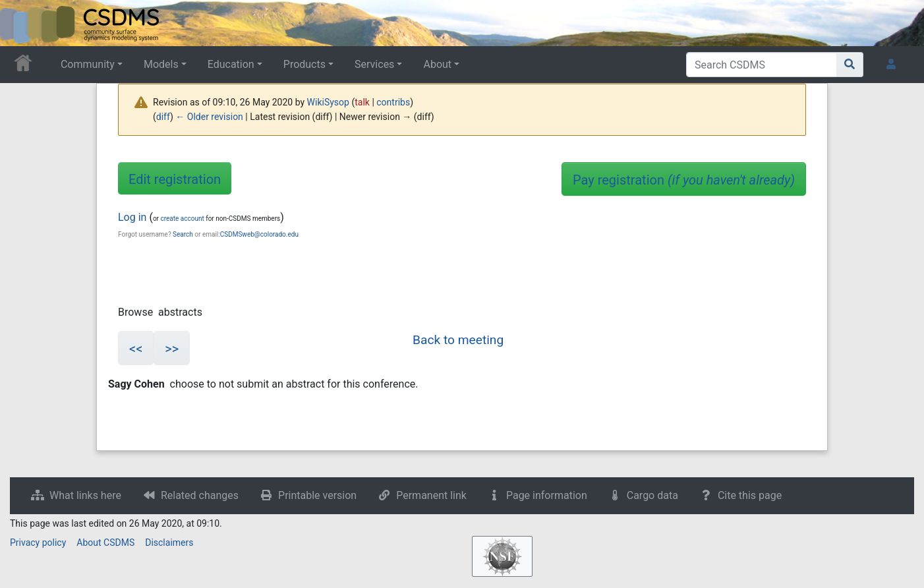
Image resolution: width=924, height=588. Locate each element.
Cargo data (652, 495)
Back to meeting (458, 340)
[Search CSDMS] (762, 65)
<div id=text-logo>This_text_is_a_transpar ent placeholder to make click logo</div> (21, 23)
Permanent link (431, 495)
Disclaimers (169, 543)
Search (183, 234)
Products (304, 64)
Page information (547, 495)
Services (374, 64)
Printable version (317, 495)
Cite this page (750, 495)
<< (136, 349)
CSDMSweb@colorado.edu (259, 234)
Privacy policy (38, 543)
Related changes (200, 495)
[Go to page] (850, 65)
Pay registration (684, 180)
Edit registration (175, 179)
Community (88, 64)
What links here (85, 495)
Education (231, 64)
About (437, 64)
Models (161, 64)
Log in (132, 217)
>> (172, 349)
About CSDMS (105, 543)
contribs (393, 102)
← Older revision (209, 117)
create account (182, 219)
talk (362, 102)
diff (163, 117)
